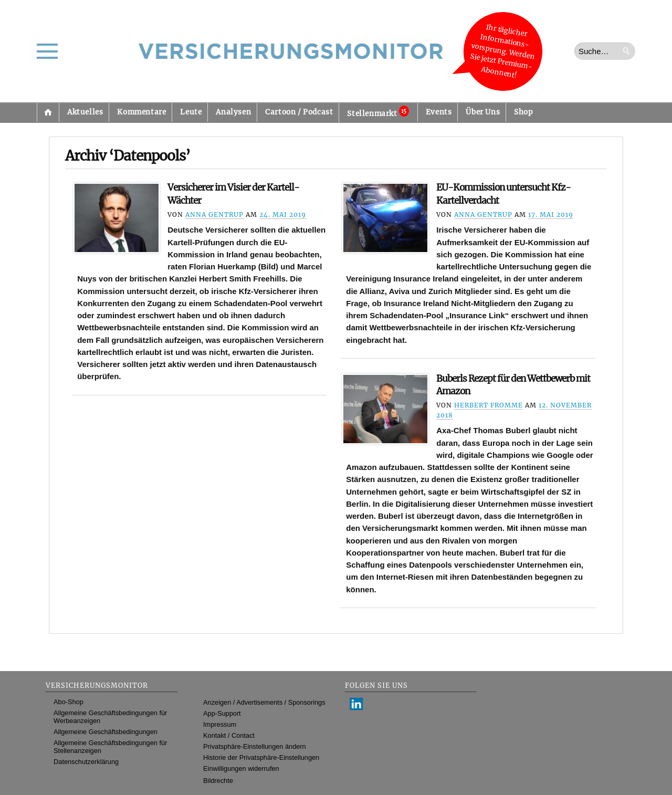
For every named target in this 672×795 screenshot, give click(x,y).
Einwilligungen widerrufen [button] (241, 768)
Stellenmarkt (378, 112)
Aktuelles (85, 112)
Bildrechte (218, 781)
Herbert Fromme (489, 405)
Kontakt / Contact (229, 735)
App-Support (222, 713)
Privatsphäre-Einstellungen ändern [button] (255, 746)
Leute (191, 112)
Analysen (233, 112)
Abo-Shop (69, 702)
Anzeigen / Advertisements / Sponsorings (264, 702)
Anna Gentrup (214, 215)
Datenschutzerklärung (86, 762)
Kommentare (141, 112)
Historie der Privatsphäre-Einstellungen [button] (261, 757)
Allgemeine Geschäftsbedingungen (106, 732)
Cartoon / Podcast (299, 112)
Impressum (220, 724)
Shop (523, 112)
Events (439, 112)
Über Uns (483, 112)
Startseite (48, 112)
